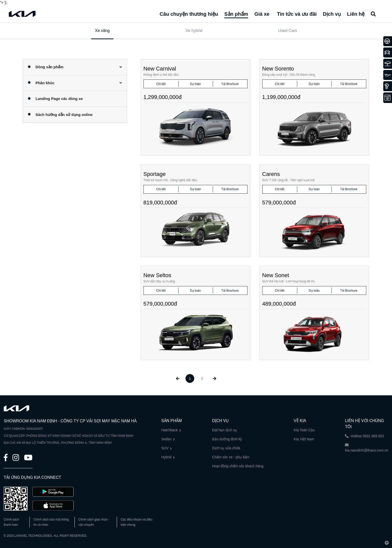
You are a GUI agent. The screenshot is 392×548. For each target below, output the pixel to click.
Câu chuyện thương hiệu (189, 14)
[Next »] (214, 378)
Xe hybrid (194, 31)
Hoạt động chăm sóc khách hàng (238, 466)
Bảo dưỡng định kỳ (227, 439)
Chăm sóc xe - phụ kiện (231, 457)
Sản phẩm (236, 14)
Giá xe (262, 14)
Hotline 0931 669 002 (364, 436)
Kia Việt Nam (304, 439)
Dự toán (195, 84)
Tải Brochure (230, 84)
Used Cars (287, 31)
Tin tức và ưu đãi (297, 14)
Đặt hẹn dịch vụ (225, 430)
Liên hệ (356, 14)
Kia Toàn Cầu (304, 430)
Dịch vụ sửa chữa (226, 448)
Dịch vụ (332, 14)
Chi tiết (161, 84)
